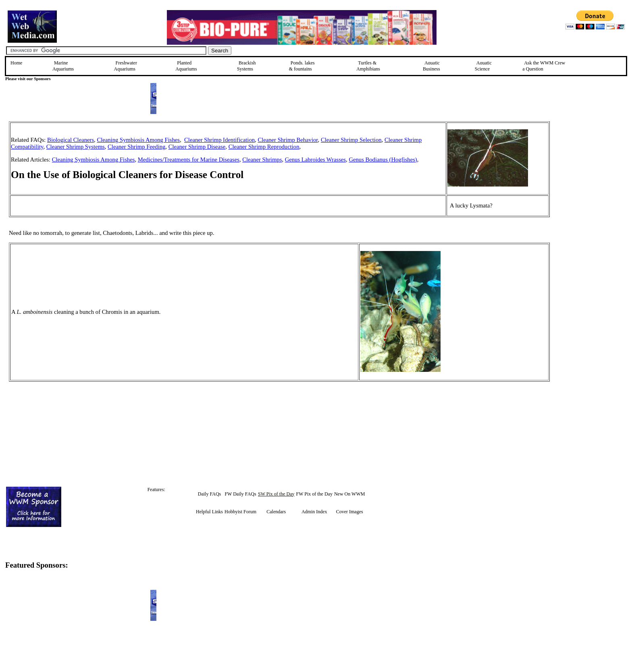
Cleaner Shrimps (262, 160)
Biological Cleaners (71, 140)
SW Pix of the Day (276, 494)
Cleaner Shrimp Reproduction (264, 147)
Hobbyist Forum (240, 512)
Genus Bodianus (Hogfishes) (383, 160)
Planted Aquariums (186, 66)
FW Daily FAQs (240, 494)
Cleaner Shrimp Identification (219, 140)
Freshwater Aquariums (126, 66)
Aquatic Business (431, 66)
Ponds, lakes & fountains (302, 66)
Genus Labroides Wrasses (315, 160)
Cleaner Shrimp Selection (351, 140)
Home (16, 63)
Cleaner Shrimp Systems (76, 147)
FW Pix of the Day (314, 494)
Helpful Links (209, 512)
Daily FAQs (209, 494)
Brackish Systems (246, 66)
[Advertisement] (590, 178)
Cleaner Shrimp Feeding (136, 147)
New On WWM (349, 494)
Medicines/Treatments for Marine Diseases (189, 160)
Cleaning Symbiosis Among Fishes (138, 140)
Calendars (276, 512)
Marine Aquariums (63, 66)
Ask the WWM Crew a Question (544, 66)
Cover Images (350, 512)
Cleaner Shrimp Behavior (288, 140)
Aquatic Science (483, 66)
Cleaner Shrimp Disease (197, 147)
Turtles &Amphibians (368, 66)
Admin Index (314, 512)
